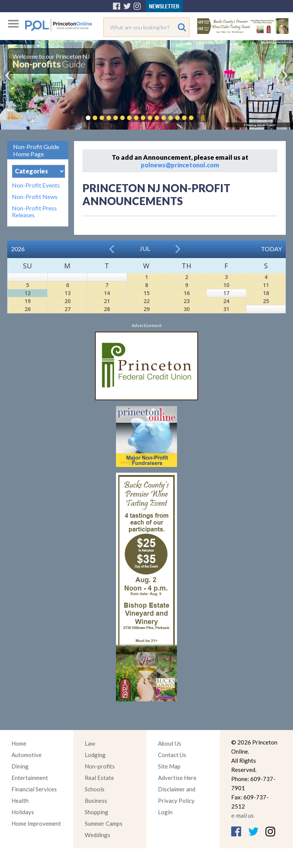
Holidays (23, 812)
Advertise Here (177, 778)
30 (187, 309)
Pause (203, 118)
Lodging (95, 755)
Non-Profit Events (36, 185)
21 (107, 301)
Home (19, 743)
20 (68, 301)
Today (271, 249)
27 (68, 309)
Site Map (169, 766)
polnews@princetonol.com (180, 165)
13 (68, 293)
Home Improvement (36, 823)
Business (96, 801)
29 (146, 309)
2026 (18, 249)
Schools (95, 789)
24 (226, 301)
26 (27, 309)
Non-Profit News (35, 197)
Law (90, 743)
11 (266, 285)
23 (187, 301)
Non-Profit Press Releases (34, 212)
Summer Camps (104, 823)
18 (266, 293)
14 (107, 293)
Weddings (97, 835)
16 (187, 293)
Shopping (97, 812)
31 (226, 309)
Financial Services (34, 789)
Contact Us (172, 755)
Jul (145, 248)
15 (146, 293)
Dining (20, 766)
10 (226, 285)
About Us (170, 743)
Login (165, 812)
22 (146, 301)
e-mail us (242, 815)
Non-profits (100, 766)
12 (27, 293)
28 (107, 309)
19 (27, 301)
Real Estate (99, 778)
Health (20, 801)
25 (266, 301)
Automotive (27, 755)
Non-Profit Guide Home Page (36, 150)
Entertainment (30, 778)
